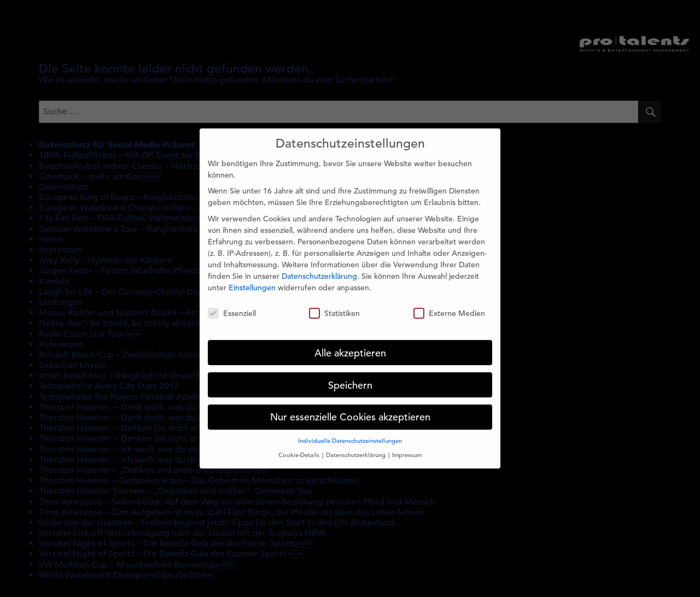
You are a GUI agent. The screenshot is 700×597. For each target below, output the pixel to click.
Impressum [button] (407, 448)
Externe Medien (449, 306)
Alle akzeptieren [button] (350, 346)
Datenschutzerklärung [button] (357, 448)
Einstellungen (252, 280)
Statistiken (334, 306)
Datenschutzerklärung (319, 269)
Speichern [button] (350, 378)
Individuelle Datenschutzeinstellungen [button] (350, 434)
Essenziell (232, 306)
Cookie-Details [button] (300, 448)
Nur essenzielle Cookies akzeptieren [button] (350, 410)
